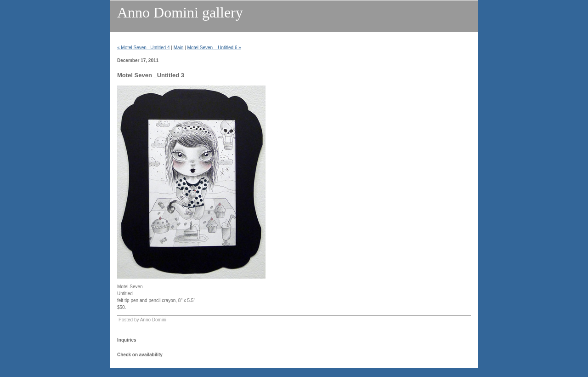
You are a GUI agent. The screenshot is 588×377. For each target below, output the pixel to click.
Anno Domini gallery (180, 12)
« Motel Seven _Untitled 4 (144, 48)
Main (179, 48)
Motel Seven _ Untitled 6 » (214, 48)
